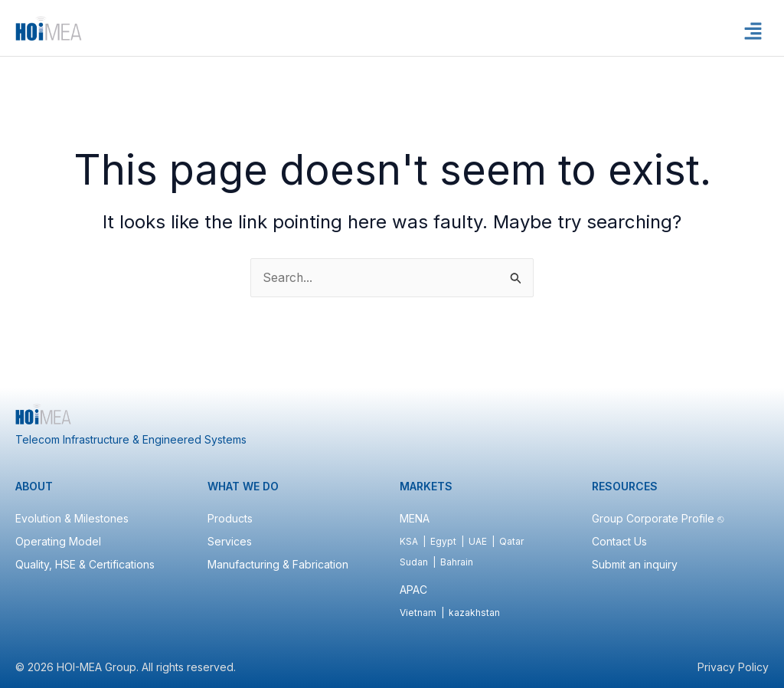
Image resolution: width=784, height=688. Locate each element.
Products (230, 518)
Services (230, 541)
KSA (409, 541)
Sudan (414, 562)
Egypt (443, 541)
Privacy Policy (733, 667)
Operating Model (58, 541)
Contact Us (619, 541)
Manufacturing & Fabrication (278, 564)
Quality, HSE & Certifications (85, 564)
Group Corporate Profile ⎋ (659, 518)
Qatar (511, 541)
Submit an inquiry (635, 564)
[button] (753, 32)
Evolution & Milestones (72, 518)
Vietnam (418, 613)
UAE (478, 541)
